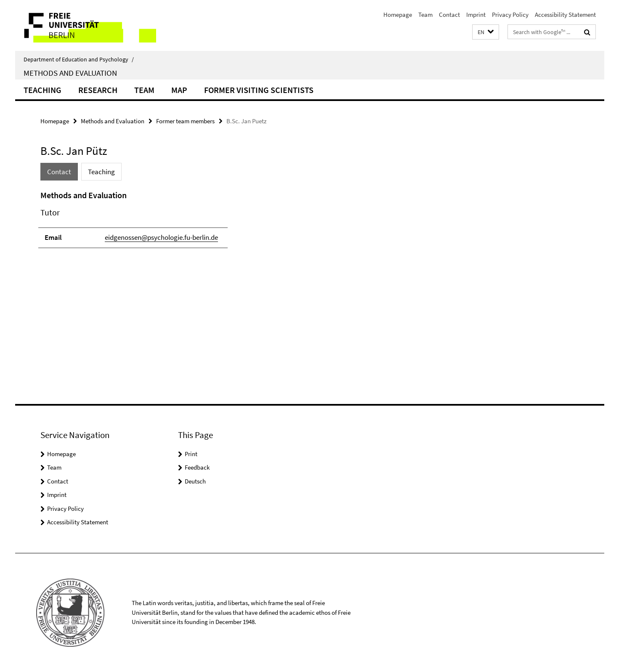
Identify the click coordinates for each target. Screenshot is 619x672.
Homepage (398, 15)
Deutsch (195, 481)
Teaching (43, 90)
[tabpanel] (195, 223)
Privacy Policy (510, 15)
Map (179, 90)
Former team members (185, 121)
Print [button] (191, 454)
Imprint (476, 15)
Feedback (197, 467)
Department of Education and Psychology (79, 59)
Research (98, 90)
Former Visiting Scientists (259, 90)
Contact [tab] (59, 172)
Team (425, 15)
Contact (449, 15)
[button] (486, 32)
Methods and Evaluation (70, 73)
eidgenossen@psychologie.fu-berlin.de (161, 237)
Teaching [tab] (101, 172)
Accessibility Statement (565, 15)
